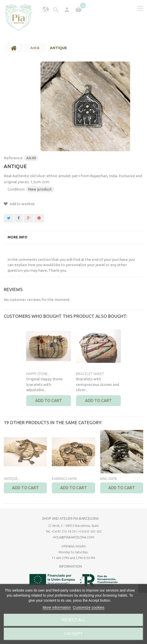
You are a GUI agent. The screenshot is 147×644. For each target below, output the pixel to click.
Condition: (16, 189)
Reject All (73, 620)
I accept (74, 634)
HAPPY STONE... (38, 374)
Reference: (13, 158)
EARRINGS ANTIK (64, 479)
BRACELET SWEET (90, 374)
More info (17, 237)
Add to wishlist (22, 204)
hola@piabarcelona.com (74, 537)
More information (57, 607)
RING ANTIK (109, 479)
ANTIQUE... (12, 479)
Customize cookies (89, 607)
